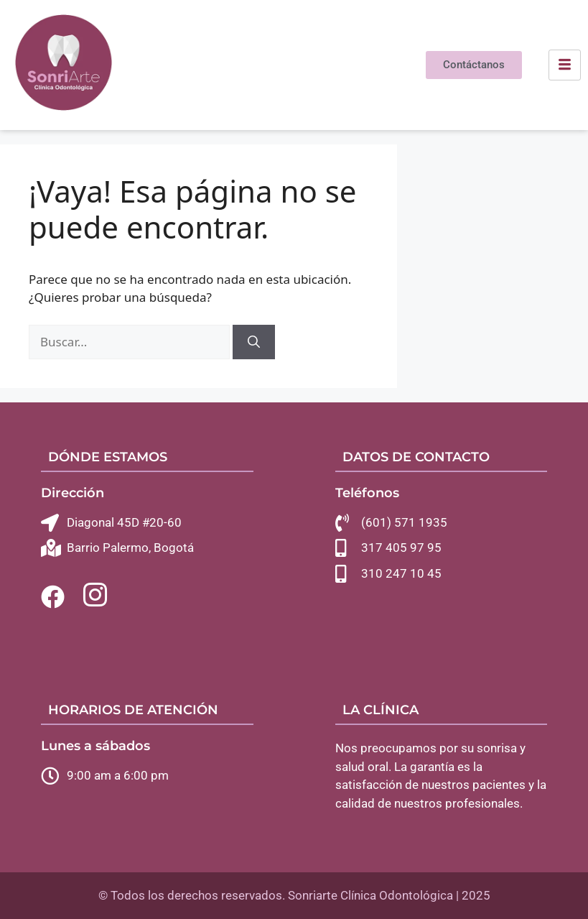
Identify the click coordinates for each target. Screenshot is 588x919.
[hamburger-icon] (565, 65)
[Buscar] (254, 342)
